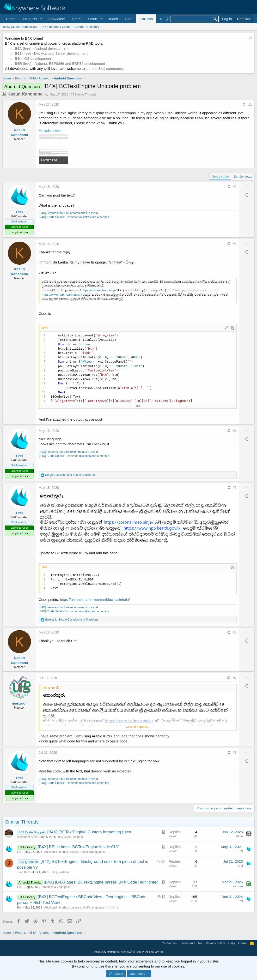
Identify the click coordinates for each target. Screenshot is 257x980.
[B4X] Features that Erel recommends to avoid (68, 213)
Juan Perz (24, 872)
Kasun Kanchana (25, 94)
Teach (113, 19)
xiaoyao (238, 886)
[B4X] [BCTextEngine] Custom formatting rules (89, 832)
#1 (250, 104)
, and (72, 620)
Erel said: (48, 688)
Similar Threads (85, 94)
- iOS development (33, 58)
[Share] (243, 105)
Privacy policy (215, 943)
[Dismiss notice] (250, 38)
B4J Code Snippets (70, 837)
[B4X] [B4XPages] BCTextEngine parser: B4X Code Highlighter (101, 882)
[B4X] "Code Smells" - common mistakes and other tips (74, 217)
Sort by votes (243, 176)
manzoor (19, 703)
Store (76, 19)
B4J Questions (60, 872)
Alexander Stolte (28, 837)
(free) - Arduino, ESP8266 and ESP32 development (60, 63)
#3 (235, 244)
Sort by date (220, 176)
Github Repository (87, 27)
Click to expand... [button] (138, 727)
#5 (235, 488)
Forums (146, 19)
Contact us (169, 943)
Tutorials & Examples (56, 887)
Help (232, 943)
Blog (129, 19)
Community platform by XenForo (128, 952)
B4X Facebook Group (56, 27)
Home (11, 19)
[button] (32, 19)
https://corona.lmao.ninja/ (99, 290)
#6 (235, 632)
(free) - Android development (42, 48)
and (70, 475)
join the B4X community (104, 69)
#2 (235, 187)
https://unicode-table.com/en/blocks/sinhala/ (95, 600)
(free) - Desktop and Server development (51, 53)
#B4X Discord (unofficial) (20, 27)
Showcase (57, 19)
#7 (235, 678)
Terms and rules (191, 943)
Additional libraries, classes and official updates (74, 852)
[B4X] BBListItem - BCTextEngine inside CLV (78, 847)
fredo (240, 836)
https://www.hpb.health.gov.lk (62, 295)
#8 (235, 753)
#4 (235, 431)
